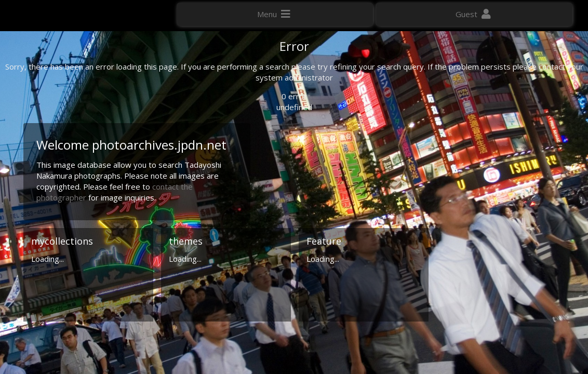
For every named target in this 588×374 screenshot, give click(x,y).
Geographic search (486, 195)
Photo (466, 70)
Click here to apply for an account (502, 363)
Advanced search (483, 206)
